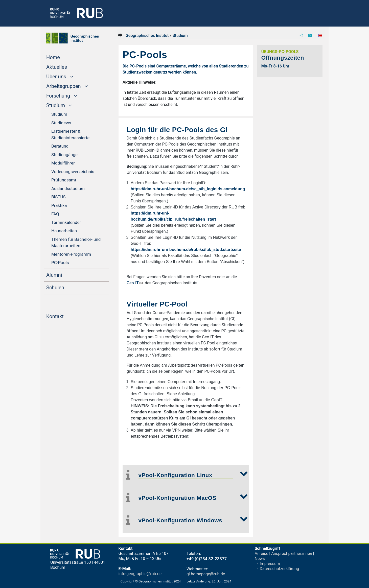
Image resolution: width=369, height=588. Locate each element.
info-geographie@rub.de (140, 574)
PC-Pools (60, 263)
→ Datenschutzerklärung (277, 569)
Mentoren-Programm (71, 254)
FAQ (55, 214)
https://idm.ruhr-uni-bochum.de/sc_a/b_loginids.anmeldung (188, 189)
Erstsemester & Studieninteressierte (70, 134)
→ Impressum (267, 564)
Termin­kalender (66, 222)
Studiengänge (64, 155)
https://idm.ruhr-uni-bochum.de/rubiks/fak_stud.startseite (186, 250)
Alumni (64, 274)
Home (63, 57)
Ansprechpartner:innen (292, 554)
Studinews (61, 123)
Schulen (65, 287)
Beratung (60, 146)
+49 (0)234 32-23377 (207, 559)
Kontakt (65, 316)
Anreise (262, 554)
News (260, 559)
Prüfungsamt (64, 180)
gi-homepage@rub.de (206, 574)
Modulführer (63, 163)
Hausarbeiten (64, 231)
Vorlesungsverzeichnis (73, 172)
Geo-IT (133, 283)
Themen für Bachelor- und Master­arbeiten (76, 243)
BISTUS (59, 197)
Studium (59, 114)
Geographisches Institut (147, 36)
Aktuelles (66, 66)
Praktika (59, 205)
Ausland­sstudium (68, 189)
